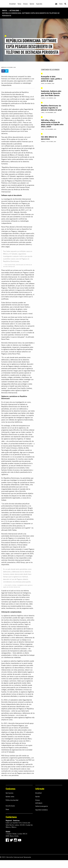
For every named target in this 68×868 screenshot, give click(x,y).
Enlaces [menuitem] (25, 4)
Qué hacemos (10, 793)
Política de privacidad (12, 800)
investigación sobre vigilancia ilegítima (18, 717)
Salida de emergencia (42, 806)
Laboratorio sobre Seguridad (20, 700)
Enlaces (38, 800)
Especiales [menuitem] (39, 4)
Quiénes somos (10, 797)
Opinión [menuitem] (32, 4)
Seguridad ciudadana (42, 810)
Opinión (38, 797)
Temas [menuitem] (19, 4)
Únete (61, 4)
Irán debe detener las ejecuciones (49, 138)
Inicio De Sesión (10, 806)
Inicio (5, 11)
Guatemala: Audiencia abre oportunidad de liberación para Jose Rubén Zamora (51, 93)
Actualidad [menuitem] (12, 4)
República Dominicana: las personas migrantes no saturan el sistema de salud (51, 108)
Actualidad (14, 11)
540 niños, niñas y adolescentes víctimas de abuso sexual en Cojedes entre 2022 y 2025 (52, 123)
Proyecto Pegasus (18, 726)
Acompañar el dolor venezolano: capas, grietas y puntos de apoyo (51, 79)
